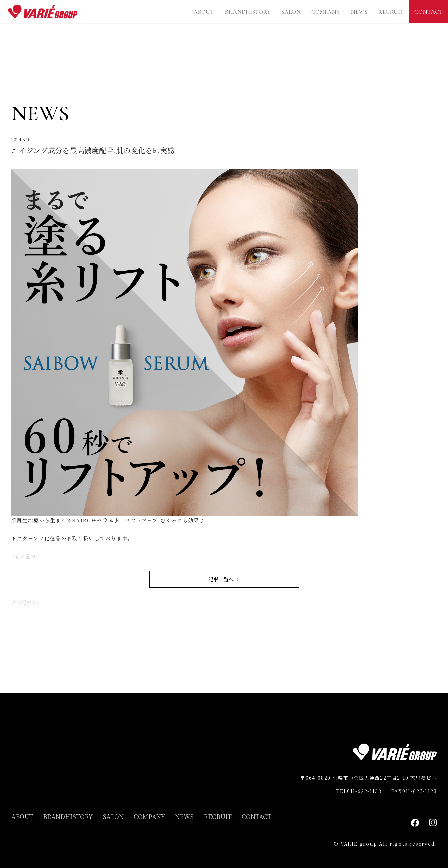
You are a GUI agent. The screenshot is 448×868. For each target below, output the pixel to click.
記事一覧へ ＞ (224, 579)
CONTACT (428, 12)
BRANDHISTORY (248, 12)
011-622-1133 (364, 791)
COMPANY (326, 12)
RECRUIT (391, 12)
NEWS (359, 12)
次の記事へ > (26, 602)
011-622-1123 (420, 791)
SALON (291, 12)
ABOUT (204, 12)
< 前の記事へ (26, 556)
